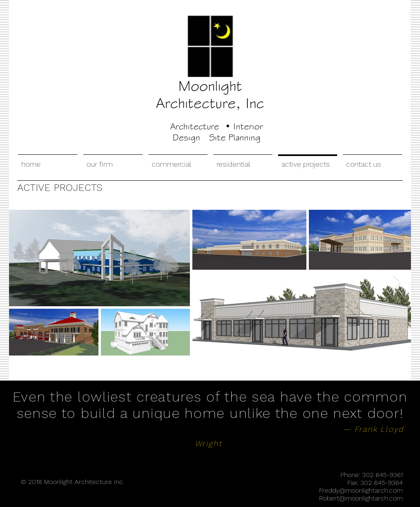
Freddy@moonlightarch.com (361, 490)
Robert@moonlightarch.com (361, 498)
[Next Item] (397, 283)
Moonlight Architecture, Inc (210, 94)
